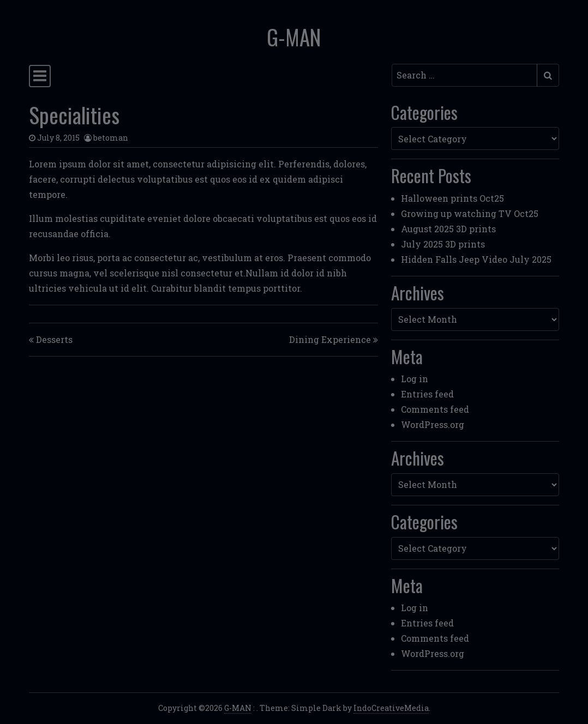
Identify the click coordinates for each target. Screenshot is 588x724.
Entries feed (427, 394)
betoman (111, 138)
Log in (415, 379)
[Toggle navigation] (40, 76)
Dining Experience (330, 339)
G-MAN (294, 37)
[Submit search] (548, 75)
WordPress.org (433, 424)
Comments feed (435, 409)
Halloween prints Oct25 (452, 198)
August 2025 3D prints (448, 229)
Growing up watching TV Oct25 (470, 213)
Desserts (54, 339)
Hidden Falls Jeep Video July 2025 (476, 259)
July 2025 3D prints (443, 244)
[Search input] (464, 75)
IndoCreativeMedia (391, 708)
